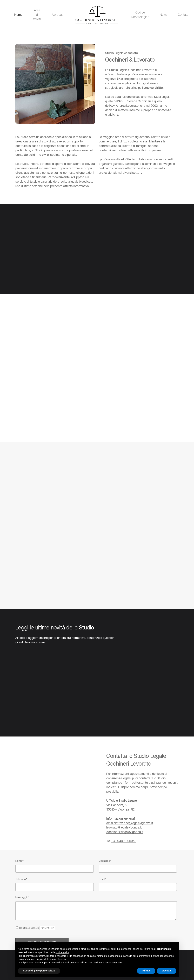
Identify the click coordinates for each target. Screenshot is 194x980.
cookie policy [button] (62, 952)
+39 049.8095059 (124, 841)
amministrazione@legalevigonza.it (130, 823)
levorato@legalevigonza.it (124, 827)
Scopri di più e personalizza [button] (39, 971)
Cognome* (105, 861)
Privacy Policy (47, 928)
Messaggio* (22, 897)
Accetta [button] (167, 971)
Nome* (19, 861)
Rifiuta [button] (146, 971)
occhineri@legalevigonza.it (125, 832)
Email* (102, 879)
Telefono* (21, 879)
